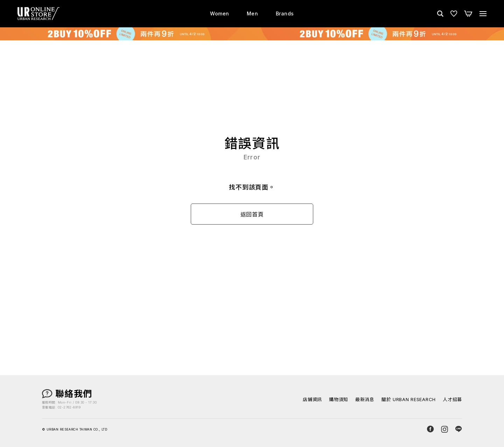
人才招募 (452, 400)
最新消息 (365, 400)
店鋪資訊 (312, 400)
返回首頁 (252, 214)
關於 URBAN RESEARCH (409, 400)
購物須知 (339, 400)
